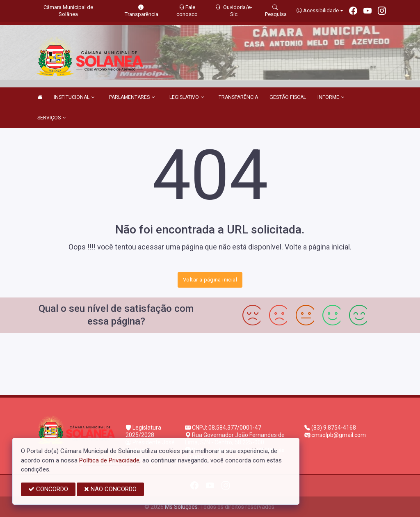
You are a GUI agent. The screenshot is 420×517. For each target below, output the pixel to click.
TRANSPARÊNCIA (238, 97)
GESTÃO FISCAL (288, 97)
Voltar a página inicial (210, 280)
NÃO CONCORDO (110, 489)
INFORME (331, 98)
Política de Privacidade (109, 460)
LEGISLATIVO (187, 98)
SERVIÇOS (52, 118)
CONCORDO (48, 489)
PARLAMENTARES (132, 98)
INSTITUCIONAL (74, 98)
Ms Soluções (181, 507)
